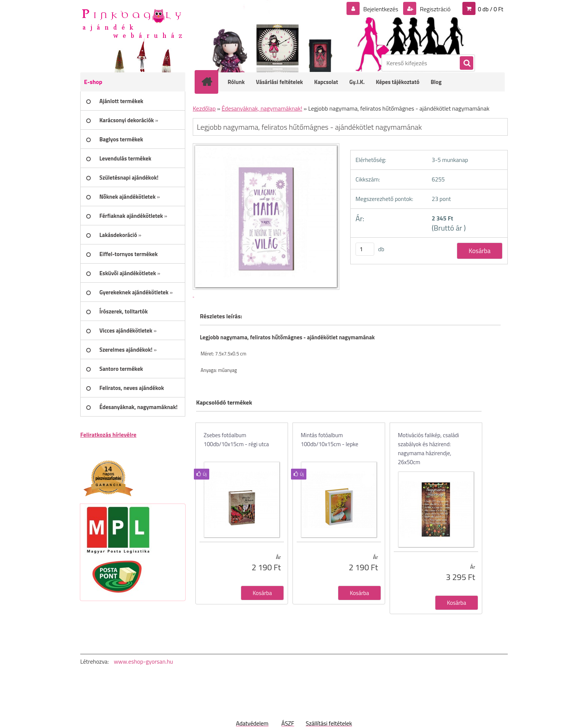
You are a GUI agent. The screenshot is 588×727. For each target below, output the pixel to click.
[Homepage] (211, 82)
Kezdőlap (204, 108)
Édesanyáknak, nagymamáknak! (262, 108)
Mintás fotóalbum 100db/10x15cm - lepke (329, 440)
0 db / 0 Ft (490, 9)
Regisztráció (434, 9)
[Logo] (132, 23)
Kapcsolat (326, 82)
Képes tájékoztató (397, 82)
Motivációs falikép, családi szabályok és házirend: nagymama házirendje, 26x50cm (428, 449)
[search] (466, 63)
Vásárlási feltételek (280, 82)
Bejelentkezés (381, 9)
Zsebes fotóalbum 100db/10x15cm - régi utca (236, 440)
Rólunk (236, 82)
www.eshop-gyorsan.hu (143, 661)
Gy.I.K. (357, 82)
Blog (436, 82)
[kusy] (365, 249)
